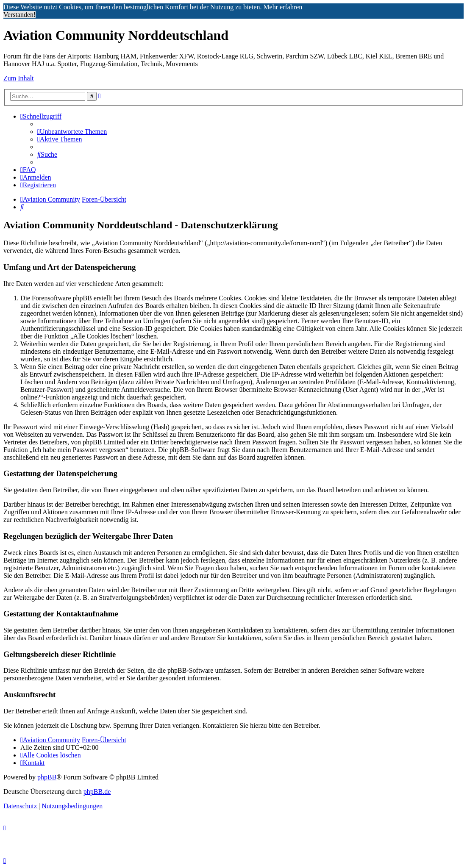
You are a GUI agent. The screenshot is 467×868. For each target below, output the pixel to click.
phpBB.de (97, 792)
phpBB (47, 777)
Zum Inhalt (19, 78)
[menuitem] (72, 132)
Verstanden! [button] (19, 15)
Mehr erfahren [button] (283, 7)
